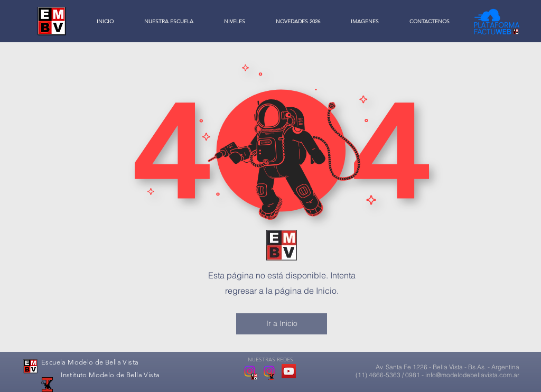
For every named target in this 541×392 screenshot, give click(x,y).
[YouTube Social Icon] (289, 371)
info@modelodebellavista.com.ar (472, 375)
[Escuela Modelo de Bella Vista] (250, 371)
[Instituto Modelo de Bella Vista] (269, 371)
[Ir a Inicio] (282, 324)
